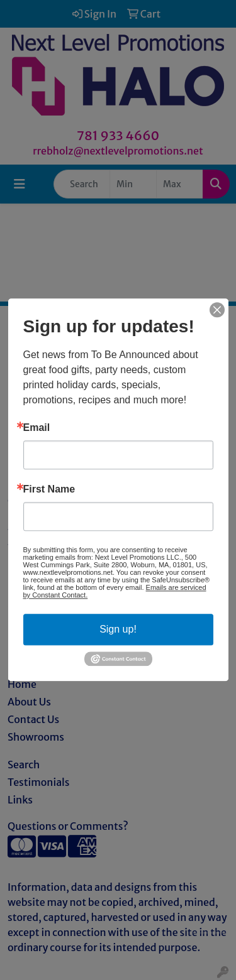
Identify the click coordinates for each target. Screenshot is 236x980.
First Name (49, 489)
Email (37, 428)
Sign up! (118, 629)
